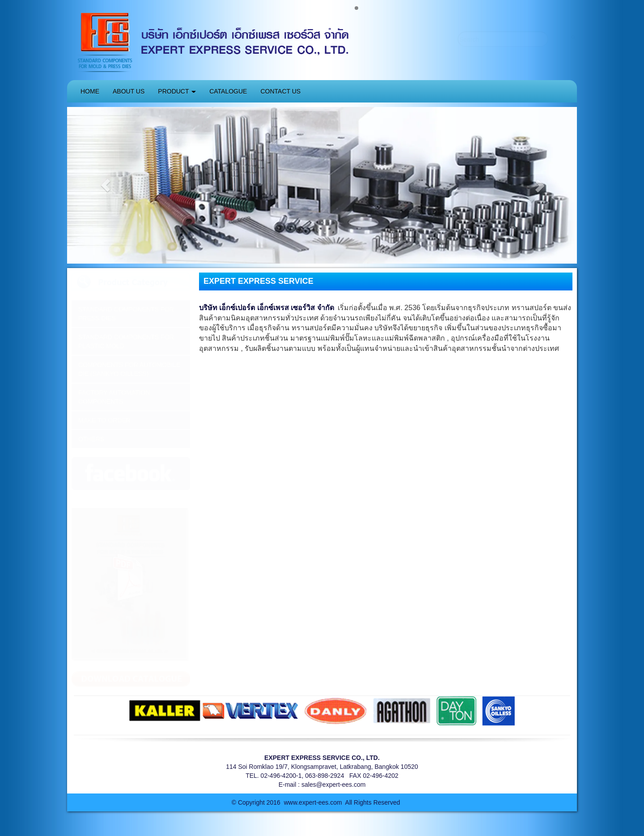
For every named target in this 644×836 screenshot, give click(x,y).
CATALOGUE (228, 91)
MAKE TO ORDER (104, 420)
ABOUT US (129, 91)
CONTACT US (280, 91)
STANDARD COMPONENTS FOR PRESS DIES (126, 314)
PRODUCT (177, 91)
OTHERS (91, 439)
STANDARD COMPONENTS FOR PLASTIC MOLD (126, 341)
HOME (90, 91)
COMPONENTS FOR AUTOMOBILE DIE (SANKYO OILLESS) (129, 369)
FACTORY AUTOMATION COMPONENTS (114, 397)
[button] (105, 185)
